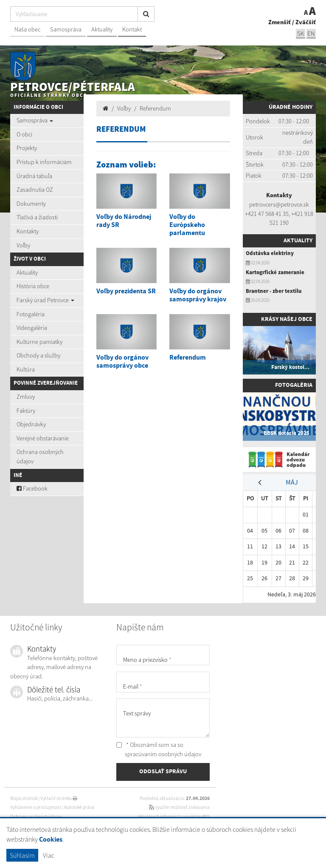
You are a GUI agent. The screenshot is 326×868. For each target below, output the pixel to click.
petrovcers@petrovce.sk (279, 204)
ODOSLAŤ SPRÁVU (163, 772)
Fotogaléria (31, 314)
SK (301, 33)
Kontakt (132, 29)
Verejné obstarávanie (43, 438)
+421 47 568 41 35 (267, 214)
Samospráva (66, 29)
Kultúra (26, 369)
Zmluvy (26, 397)
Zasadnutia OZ (35, 190)
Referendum (155, 108)
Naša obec (27, 29)
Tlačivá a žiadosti (37, 217)
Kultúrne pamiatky (39, 342)
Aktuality (102, 29)
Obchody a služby (38, 355)
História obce (33, 286)
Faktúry (26, 411)
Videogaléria (32, 328)
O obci (24, 134)
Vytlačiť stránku (59, 798)
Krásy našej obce (287, 319)
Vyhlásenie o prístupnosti (36, 807)
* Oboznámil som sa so (159, 749)
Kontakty (28, 231)
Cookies (51, 840)
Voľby (23, 245)
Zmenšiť (280, 22)
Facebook (32, 488)
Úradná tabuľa (34, 176)
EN (311, 33)
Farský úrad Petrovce (45, 300)
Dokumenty (31, 204)
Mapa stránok (24, 798)
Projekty (27, 148)
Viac (49, 855)
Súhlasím (22, 855)
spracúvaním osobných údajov (163, 754)
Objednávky (31, 424)
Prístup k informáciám (44, 162)
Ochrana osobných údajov (40, 457)
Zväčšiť (306, 22)
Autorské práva (79, 807)
